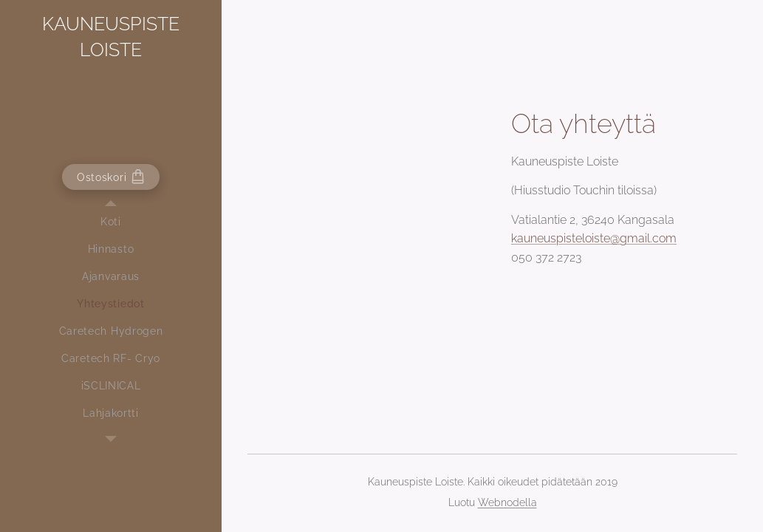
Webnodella (507, 502)
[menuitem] (111, 222)
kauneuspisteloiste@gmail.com (594, 238)
